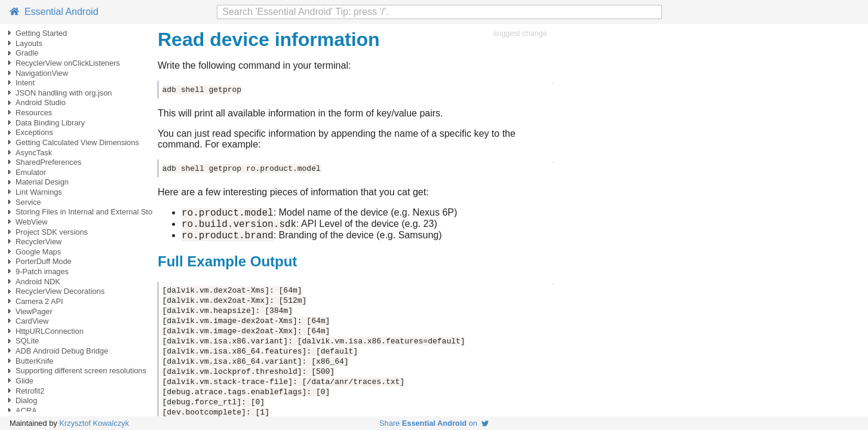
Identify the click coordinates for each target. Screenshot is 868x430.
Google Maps (38, 252)
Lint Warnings (39, 192)
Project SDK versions (52, 232)
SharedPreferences (48, 162)
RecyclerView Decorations (60, 291)
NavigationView (42, 73)
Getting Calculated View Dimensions (77, 142)
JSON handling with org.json (64, 93)
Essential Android (54, 12)
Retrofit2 (30, 391)
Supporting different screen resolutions (81, 371)
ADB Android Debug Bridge (62, 351)
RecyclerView (39, 242)
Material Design (42, 182)
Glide (24, 381)
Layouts (29, 43)
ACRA (26, 411)
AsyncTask (34, 153)
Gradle (27, 53)
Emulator (31, 172)
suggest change (520, 33)
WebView (32, 222)
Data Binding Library (50, 123)
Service (28, 202)
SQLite (27, 341)
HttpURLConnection (50, 331)
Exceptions (34, 132)
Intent (25, 83)
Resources (34, 113)
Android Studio (41, 102)
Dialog (26, 400)
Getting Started (41, 33)
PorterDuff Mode (44, 261)
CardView (32, 321)
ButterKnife (34, 361)
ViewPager (34, 311)
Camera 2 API (39, 301)
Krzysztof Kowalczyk (94, 423)
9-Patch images (42, 271)
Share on (434, 423)
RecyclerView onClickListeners (68, 63)
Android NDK (38, 282)
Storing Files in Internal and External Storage (92, 212)
